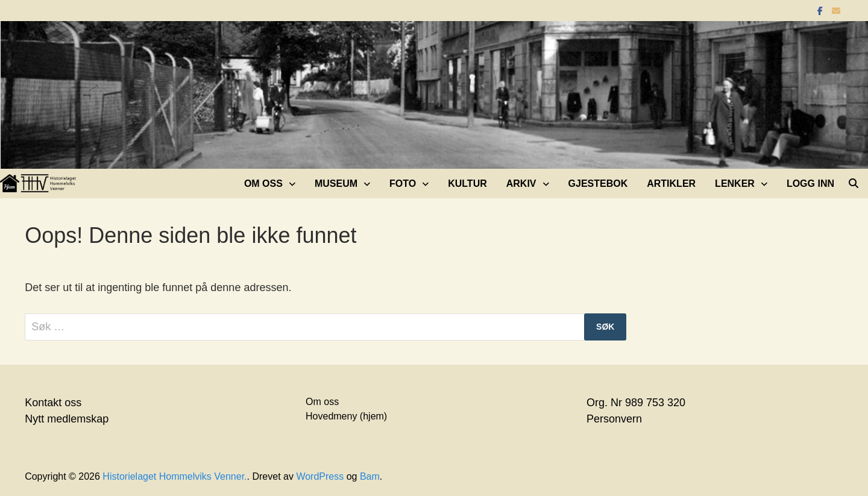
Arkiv (521, 184)
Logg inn (810, 184)
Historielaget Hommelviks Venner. (175, 476)
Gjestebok (598, 184)
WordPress (320, 476)
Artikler (671, 184)
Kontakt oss (53, 403)
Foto (403, 184)
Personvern (614, 419)
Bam (370, 476)
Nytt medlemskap (67, 419)
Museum (336, 184)
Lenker (735, 184)
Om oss (263, 184)
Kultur (467, 184)
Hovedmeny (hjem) (346, 416)
